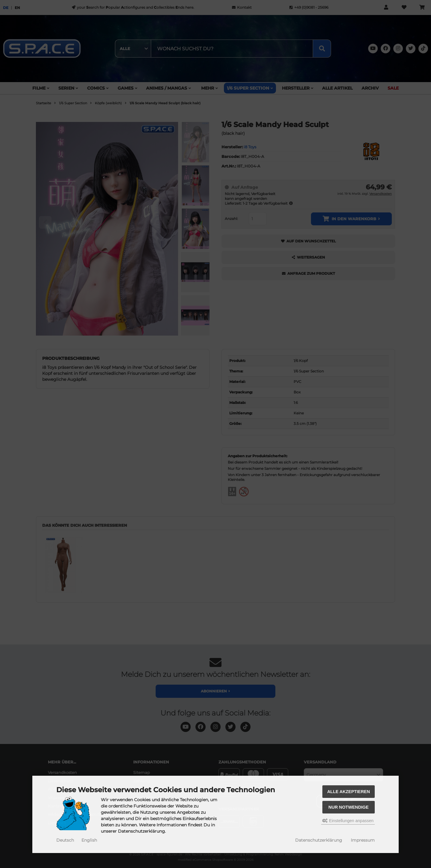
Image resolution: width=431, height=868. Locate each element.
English (89, 840)
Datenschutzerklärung (319, 840)
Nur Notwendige (348, 807)
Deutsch (65, 840)
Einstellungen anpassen (348, 821)
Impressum (363, 840)
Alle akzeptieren (349, 792)
